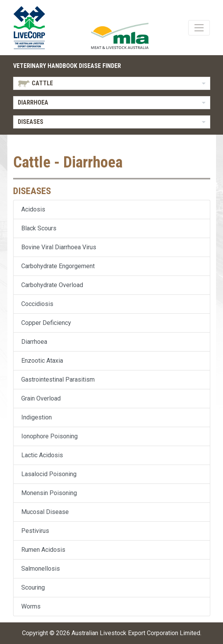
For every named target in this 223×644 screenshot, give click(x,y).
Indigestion (37, 417)
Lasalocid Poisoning (49, 474)
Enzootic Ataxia (42, 361)
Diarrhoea (34, 342)
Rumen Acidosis (43, 550)
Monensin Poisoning (49, 493)
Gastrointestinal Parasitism (58, 379)
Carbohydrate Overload (52, 285)
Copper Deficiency (46, 323)
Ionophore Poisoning (49, 436)
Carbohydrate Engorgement (58, 266)
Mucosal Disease (45, 512)
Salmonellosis (41, 569)
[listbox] (112, 83)
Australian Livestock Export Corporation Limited (136, 633)
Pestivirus (35, 531)
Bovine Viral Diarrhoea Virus (59, 247)
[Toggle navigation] (199, 28)
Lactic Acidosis (42, 455)
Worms (31, 606)
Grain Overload (41, 398)
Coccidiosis (37, 304)
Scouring (33, 587)
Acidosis (33, 209)
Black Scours (39, 228)
